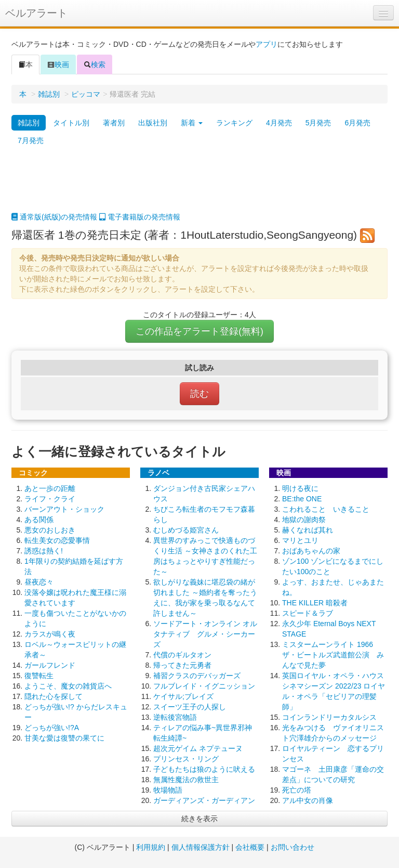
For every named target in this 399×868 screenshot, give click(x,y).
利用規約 (151, 847)
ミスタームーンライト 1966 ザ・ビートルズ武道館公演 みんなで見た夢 (333, 655)
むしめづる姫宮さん (186, 530)
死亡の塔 (297, 790)
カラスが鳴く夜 (50, 634)
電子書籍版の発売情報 (140, 217)
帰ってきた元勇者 (182, 665)
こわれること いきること (326, 509)
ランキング (234, 123)
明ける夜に (300, 488)
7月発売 (31, 140)
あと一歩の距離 (50, 488)
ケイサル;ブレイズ (183, 696)
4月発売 (279, 123)
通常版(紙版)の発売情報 (54, 217)
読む (199, 394)
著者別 (114, 123)
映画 (58, 64)
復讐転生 (39, 676)
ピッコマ (86, 94)
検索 (95, 64)
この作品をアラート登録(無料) (199, 331)
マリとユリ (300, 540)
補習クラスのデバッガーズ (197, 676)
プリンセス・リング (186, 759)
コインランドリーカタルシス (329, 717)
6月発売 (357, 123)
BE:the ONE (302, 499)
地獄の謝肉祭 (304, 520)
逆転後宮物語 (175, 717)
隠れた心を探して (54, 696)
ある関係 (39, 520)
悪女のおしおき (50, 530)
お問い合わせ (292, 847)
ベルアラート (36, 13)
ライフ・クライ (50, 499)
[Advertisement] (199, 186)
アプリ (267, 44)
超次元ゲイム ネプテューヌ (198, 748)
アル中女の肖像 (308, 800)
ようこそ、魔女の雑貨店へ (68, 686)
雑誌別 (49, 94)
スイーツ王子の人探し (190, 707)
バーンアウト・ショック (64, 509)
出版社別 (153, 123)
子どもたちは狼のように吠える (204, 769)
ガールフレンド (50, 665)
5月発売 (318, 123)
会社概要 (250, 847)
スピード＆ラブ (308, 613)
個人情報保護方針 (201, 847)
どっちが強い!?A (52, 728)
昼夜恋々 (39, 582)
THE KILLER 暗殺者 (315, 603)
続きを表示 (199, 819)
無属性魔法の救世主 (186, 780)
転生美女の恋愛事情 (57, 540)
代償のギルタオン (182, 655)
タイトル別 (71, 123)
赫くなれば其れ (308, 530)
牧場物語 (168, 790)
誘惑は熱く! (44, 551)
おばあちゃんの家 (311, 551)
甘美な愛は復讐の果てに (64, 738)
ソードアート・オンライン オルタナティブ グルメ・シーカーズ (205, 634)
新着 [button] (192, 123)
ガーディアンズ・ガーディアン (204, 800)
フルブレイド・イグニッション (204, 686)
